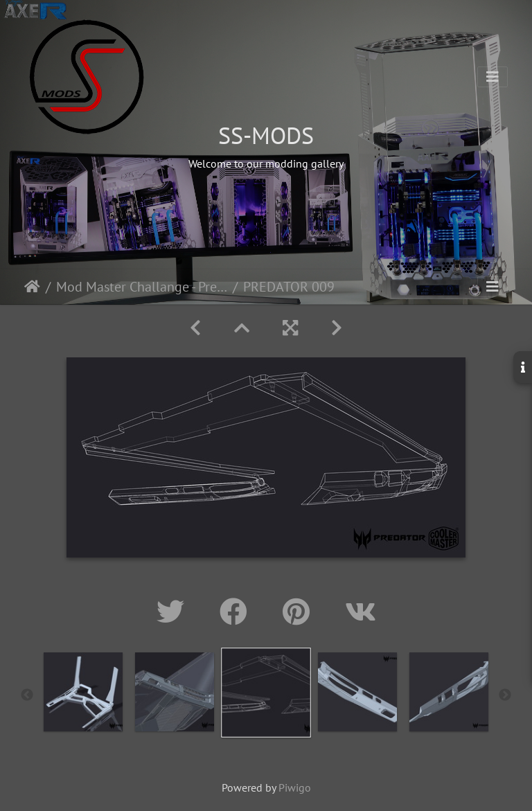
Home (32, 287)
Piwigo (295, 787)
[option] (83, 692)
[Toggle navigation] (493, 77)
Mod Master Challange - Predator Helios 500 (142, 287)
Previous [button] (27, 695)
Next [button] (505, 695)
